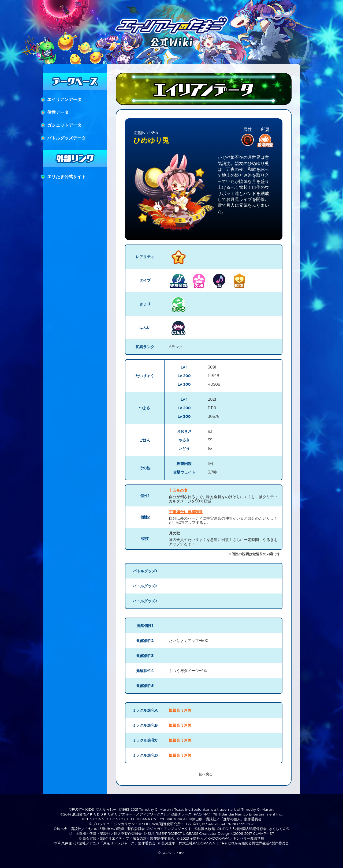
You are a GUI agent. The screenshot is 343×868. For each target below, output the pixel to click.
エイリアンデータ (64, 99)
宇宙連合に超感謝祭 (186, 512)
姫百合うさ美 (180, 710)
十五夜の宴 (178, 490)
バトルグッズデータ (66, 138)
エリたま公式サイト (66, 177)
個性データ (58, 112)
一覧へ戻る (204, 774)
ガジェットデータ (64, 125)
